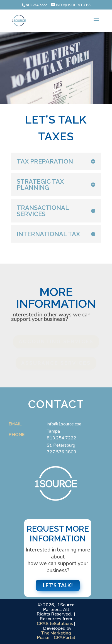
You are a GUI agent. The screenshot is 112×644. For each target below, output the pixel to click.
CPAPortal (64, 638)
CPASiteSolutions (55, 624)
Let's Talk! (58, 585)
